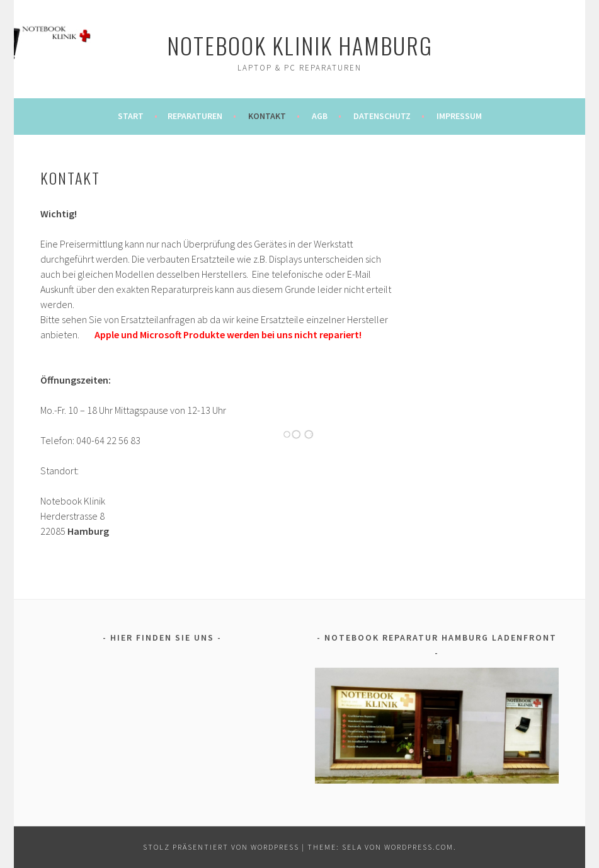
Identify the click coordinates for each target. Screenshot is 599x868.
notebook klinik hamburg (300, 45)
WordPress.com (419, 847)
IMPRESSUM (459, 116)
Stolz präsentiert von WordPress (221, 847)
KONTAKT (267, 116)
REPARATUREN (195, 116)
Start (131, 116)
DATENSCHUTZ (382, 116)
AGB (320, 116)
